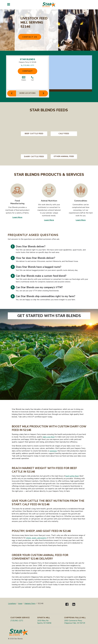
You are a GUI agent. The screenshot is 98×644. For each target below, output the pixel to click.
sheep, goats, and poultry (36, 538)
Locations (12, 603)
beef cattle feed (72, 476)
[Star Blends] (49, 5)
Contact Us (30, 37)
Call (32, 78)
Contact (28, 71)
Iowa (20, 603)
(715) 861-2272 (28, 65)
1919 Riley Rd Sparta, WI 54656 (44, 622)
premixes (53, 451)
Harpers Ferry (30, 603)
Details (24, 78)
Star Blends (28, 59)
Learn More (17, 217)
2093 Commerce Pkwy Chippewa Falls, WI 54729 (75, 622)
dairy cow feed (49, 437)
